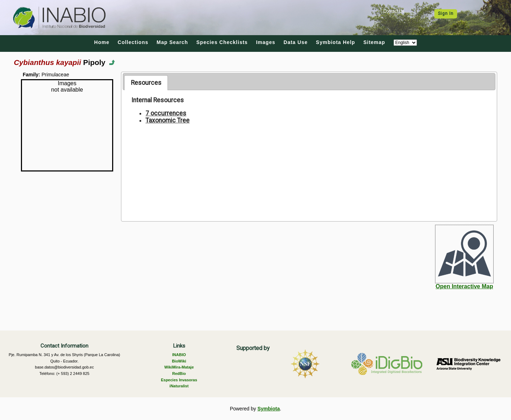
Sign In (446, 13)
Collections (133, 42)
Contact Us (394, 11)
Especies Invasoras (179, 380)
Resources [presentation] (146, 83)
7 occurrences (166, 113)
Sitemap (374, 42)
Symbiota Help (335, 42)
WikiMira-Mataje (179, 367)
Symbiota (268, 409)
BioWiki (179, 361)
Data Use (296, 42)
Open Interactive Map (465, 286)
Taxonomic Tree (167, 120)
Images (265, 42)
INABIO (179, 355)
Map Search (172, 42)
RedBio (179, 373)
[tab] (146, 83)
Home (102, 42)
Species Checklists (222, 42)
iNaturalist (179, 386)
